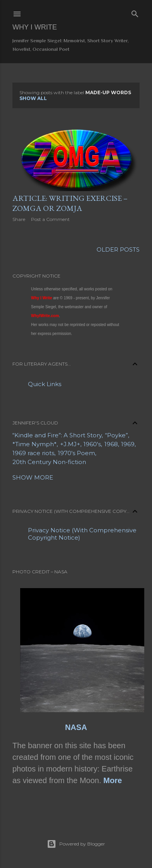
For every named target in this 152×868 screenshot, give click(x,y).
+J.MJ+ (70, 444)
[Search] (135, 12)
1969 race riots (33, 453)
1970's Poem (76, 453)
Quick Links (45, 384)
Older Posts (118, 249)
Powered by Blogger (76, 844)
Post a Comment (50, 219)
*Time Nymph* (35, 444)
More (113, 780)
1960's (92, 444)
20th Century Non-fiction (49, 462)
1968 (111, 444)
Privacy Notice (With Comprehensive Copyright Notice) (82, 534)
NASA (76, 727)
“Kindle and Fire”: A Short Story (57, 435)
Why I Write (35, 27)
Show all (33, 98)
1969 (128, 444)
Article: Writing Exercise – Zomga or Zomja (70, 203)
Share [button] (19, 219)
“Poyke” (117, 435)
